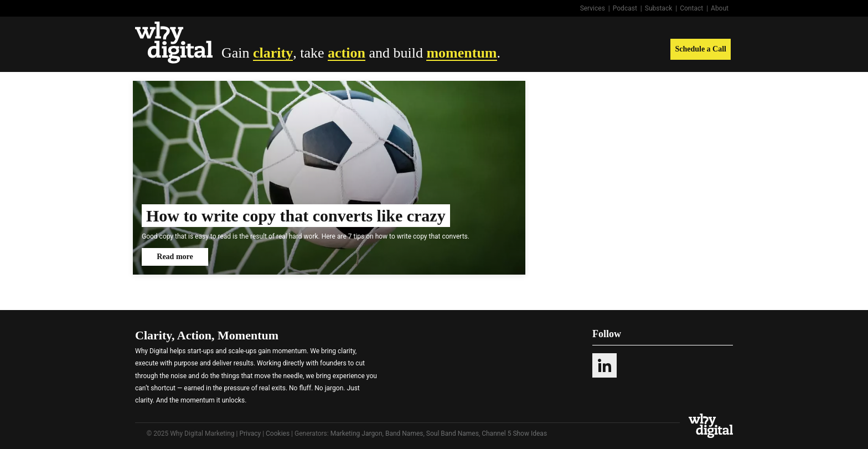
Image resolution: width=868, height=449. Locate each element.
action (347, 53)
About (720, 8)
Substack (659, 8)
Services (593, 8)
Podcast (625, 8)
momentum (461, 53)
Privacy (250, 433)
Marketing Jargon (356, 433)
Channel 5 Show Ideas (514, 433)
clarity (273, 53)
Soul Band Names (453, 433)
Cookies (278, 433)
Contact (691, 8)
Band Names (404, 433)
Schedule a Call (701, 49)
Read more (175, 257)
